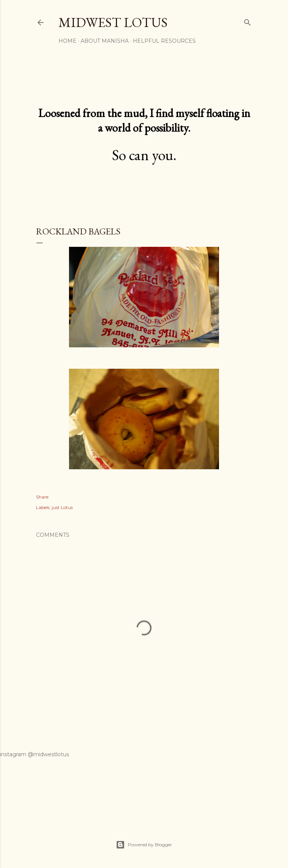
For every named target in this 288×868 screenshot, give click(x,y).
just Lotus (62, 507)
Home (67, 41)
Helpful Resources (164, 41)
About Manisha (105, 41)
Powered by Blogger (144, 845)
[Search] (247, 21)
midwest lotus (113, 22)
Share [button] (42, 497)
